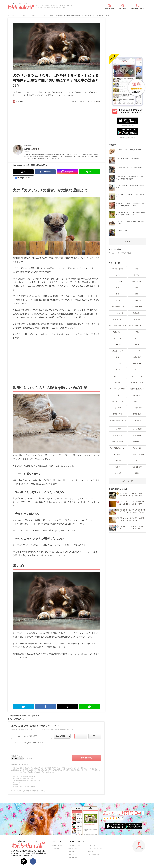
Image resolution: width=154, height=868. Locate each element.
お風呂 (137, 461)
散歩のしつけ (118, 319)
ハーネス (137, 351)
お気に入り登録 (95, 102)
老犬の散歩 (137, 442)
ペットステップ (118, 401)
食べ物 (118, 275)
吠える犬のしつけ (118, 307)
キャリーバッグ (137, 376)
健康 (137, 288)
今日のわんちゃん (58, 845)
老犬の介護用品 (137, 429)
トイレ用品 (118, 338)
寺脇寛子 (35, 149)
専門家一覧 (91, 845)
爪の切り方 (118, 473)
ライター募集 (73, 858)
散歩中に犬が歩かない (137, 326)
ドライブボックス (137, 383)
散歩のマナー (118, 332)
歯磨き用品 (137, 357)
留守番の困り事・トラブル (118, 422)
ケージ (137, 338)
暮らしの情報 (137, 281)
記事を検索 (122, 9)
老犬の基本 (137, 420)
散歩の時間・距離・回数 (118, 326)
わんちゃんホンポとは (76, 845)
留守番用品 (137, 414)
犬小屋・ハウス (118, 351)
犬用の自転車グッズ (137, 389)
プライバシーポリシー (95, 848)
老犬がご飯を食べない (118, 448)
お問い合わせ (73, 854)
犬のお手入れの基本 (137, 454)
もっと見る (127, 242)
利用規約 (71, 851)
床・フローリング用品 (118, 389)
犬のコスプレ (137, 395)
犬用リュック (118, 383)
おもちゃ (118, 364)
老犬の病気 (137, 448)
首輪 (118, 357)
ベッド (137, 345)
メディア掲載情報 (93, 854)
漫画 (118, 294)
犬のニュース (118, 281)
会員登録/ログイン (138, 9)
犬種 (137, 269)
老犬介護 (118, 429)
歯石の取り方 (137, 467)
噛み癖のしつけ (137, 307)
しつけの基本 (137, 300)
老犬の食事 (137, 435)
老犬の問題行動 (118, 442)
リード (118, 370)
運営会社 (90, 851)
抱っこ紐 (118, 408)
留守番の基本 (137, 408)
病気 (118, 288)
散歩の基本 (137, 313)
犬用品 (137, 332)
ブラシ (137, 370)
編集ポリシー (73, 848)
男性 (95, 736)
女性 (81, 736)
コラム (118, 300)
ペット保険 (56, 848)
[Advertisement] (35, 122)
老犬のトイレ (118, 435)
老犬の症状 (118, 454)
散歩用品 (137, 319)
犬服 (118, 395)
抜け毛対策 (118, 461)
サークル (118, 345)
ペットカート (118, 376)
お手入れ (137, 275)
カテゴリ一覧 (110, 9)
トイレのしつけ (118, 313)
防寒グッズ (137, 401)
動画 (137, 294)
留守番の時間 (118, 414)
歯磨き (118, 467)
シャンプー (137, 364)
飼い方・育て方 (118, 269)
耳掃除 (137, 473)
